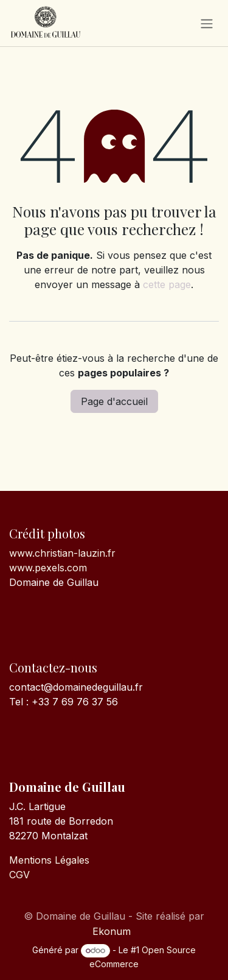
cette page (167, 284)
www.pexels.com (48, 568)
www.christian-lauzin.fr (62, 553)
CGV (19, 875)
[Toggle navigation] (207, 23)
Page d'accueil (114, 401)
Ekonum (112, 931)
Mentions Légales (49, 860)
